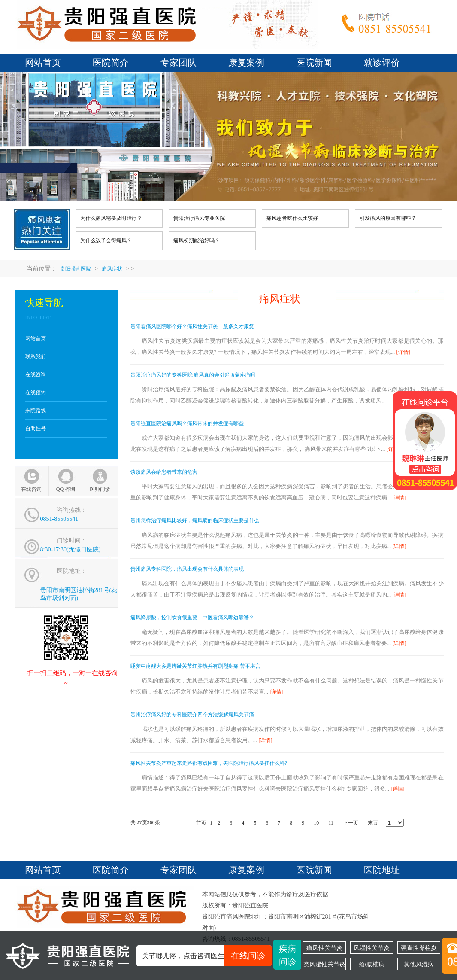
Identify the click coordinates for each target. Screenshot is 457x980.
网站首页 (43, 63)
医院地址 (382, 870)
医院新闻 (314, 63)
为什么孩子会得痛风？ (106, 240)
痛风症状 (112, 269)
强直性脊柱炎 (419, 948)
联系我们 (36, 356)
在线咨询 (36, 374)
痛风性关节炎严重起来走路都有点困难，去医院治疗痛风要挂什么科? (209, 763)
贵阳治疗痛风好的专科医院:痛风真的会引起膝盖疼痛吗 (193, 375)
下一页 (351, 823)
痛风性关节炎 (324, 948)
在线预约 (36, 393)
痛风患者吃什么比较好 (292, 218)
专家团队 (179, 63)
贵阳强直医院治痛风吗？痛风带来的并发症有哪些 (187, 423)
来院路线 (36, 411)
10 (316, 823)
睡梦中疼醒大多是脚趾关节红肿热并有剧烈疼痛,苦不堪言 (195, 666)
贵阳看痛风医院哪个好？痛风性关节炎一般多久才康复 (192, 326)
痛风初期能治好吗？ (197, 240)
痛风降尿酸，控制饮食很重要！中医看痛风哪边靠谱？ (192, 618)
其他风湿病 (419, 964)
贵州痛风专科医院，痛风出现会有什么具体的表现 (187, 569)
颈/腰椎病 (372, 964)
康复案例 (246, 63)
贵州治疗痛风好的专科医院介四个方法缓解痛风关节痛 (192, 715)
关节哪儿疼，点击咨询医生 (207, 956)
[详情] (403, 352)
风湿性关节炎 (372, 948)
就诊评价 (382, 63)
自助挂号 (36, 429)
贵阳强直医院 (76, 269)
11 (331, 823)
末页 (373, 823)
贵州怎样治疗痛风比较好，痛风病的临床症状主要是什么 (195, 520)
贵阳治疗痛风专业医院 (199, 218)
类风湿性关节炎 (324, 964)
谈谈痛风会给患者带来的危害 (164, 472)
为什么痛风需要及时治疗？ (111, 218)
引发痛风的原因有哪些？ (388, 218)
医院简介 (111, 63)
